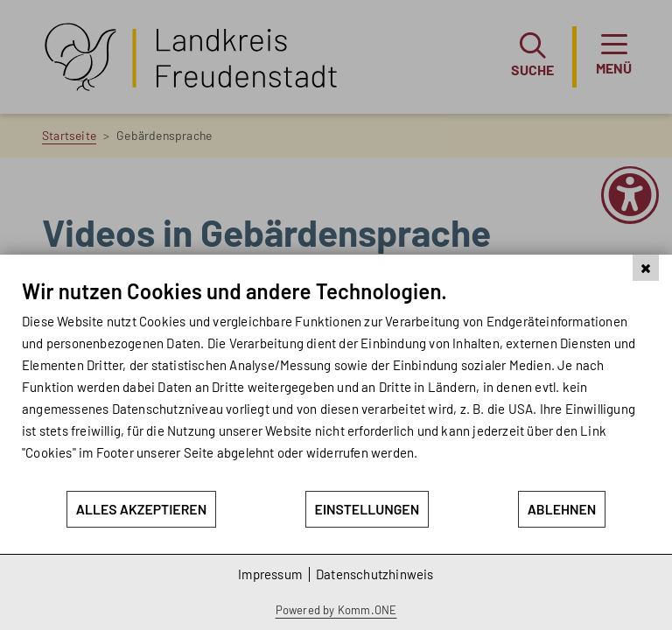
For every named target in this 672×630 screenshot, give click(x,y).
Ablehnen (562, 509)
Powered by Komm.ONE (336, 610)
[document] (336, 384)
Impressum (270, 574)
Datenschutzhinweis (375, 574)
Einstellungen (367, 509)
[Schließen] (646, 268)
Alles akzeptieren (141, 509)
